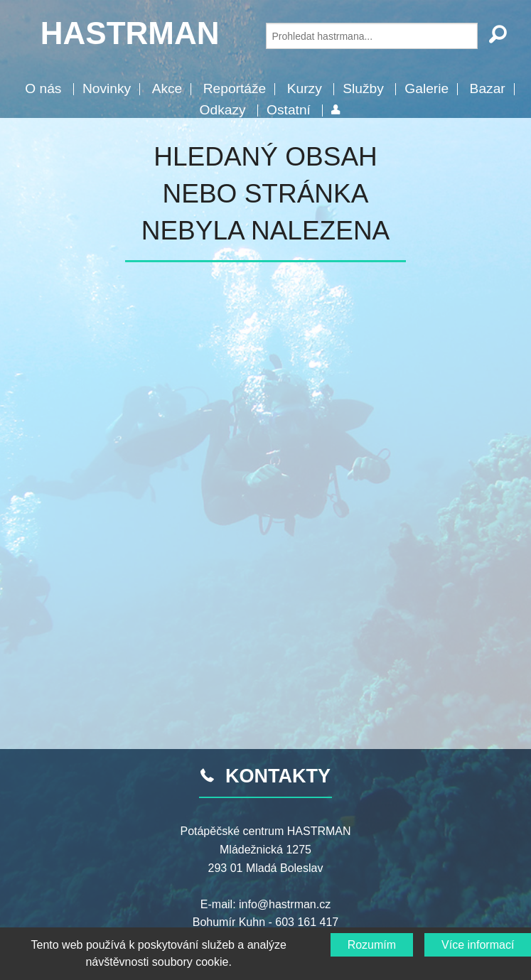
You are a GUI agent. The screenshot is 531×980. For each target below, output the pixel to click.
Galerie (427, 88)
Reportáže (235, 88)
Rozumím (372, 945)
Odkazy (223, 110)
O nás (43, 88)
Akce (167, 88)
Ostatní (289, 110)
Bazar (488, 88)
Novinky (107, 88)
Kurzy (305, 88)
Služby (363, 88)
